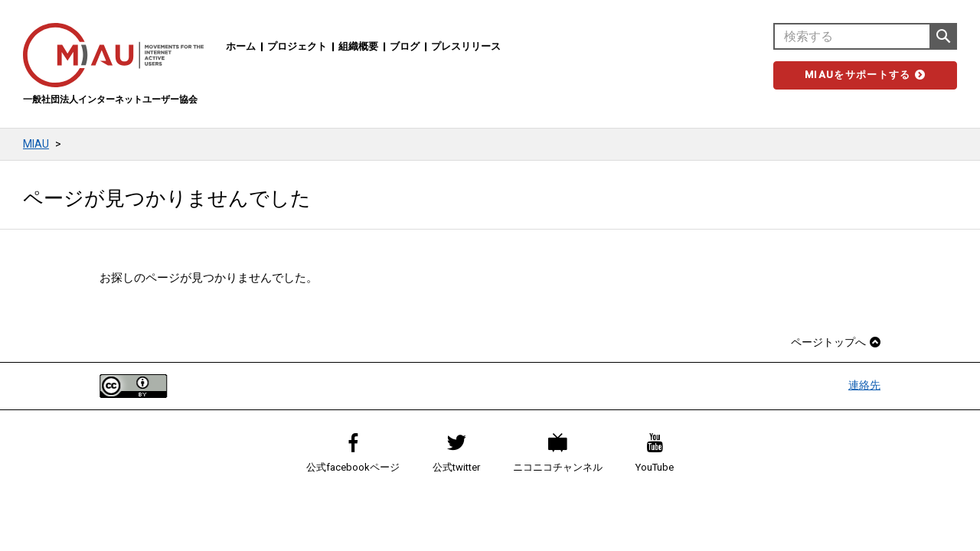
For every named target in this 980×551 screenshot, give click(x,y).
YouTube (655, 453)
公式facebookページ (353, 453)
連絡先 (864, 385)
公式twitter (456, 453)
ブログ (405, 46)
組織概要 (358, 46)
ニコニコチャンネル (558, 453)
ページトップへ (836, 342)
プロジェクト (297, 46)
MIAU (36, 144)
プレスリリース (466, 46)
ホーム (241, 46)
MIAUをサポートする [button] (865, 75)
